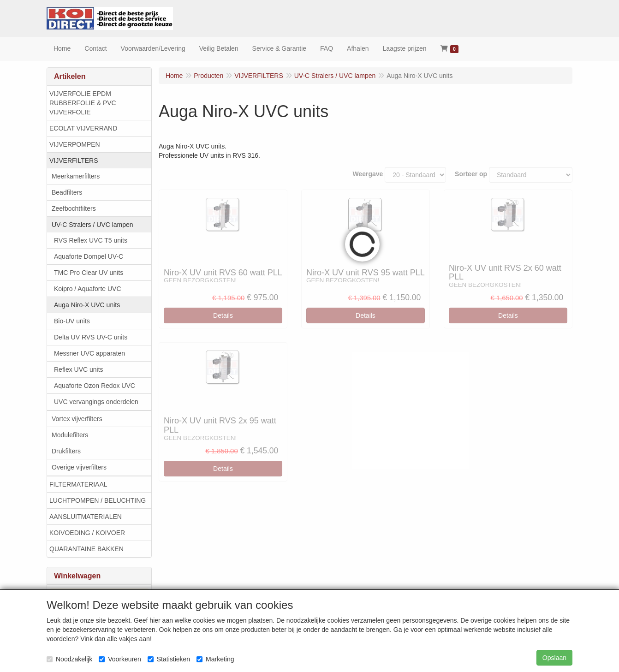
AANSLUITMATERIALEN (86, 517)
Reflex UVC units (79, 369)
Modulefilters (70, 435)
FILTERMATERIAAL (78, 484)
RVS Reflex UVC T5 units (91, 240)
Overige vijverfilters (79, 467)
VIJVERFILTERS (74, 161)
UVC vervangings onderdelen (96, 402)
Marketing (215, 659)
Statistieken (169, 659)
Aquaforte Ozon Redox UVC (95, 386)
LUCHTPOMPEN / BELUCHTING (98, 500)
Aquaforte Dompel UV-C (89, 256)
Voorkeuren (120, 659)
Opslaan (554, 658)
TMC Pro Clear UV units (89, 273)
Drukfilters (66, 451)
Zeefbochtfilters (74, 208)
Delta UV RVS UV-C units (91, 337)
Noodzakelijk (69, 659)
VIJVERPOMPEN (75, 144)
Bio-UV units (72, 321)
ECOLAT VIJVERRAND (83, 128)
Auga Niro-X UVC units (87, 305)
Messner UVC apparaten (89, 353)
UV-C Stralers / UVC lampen (92, 225)
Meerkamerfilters (76, 176)
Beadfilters (67, 192)
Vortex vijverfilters (77, 419)
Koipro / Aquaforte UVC (88, 289)
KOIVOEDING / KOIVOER (87, 533)
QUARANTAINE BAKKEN (86, 549)
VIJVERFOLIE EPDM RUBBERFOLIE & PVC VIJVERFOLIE (83, 103)
